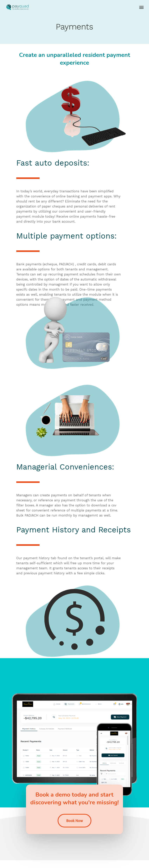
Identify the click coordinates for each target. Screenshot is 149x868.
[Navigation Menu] (141, 7)
